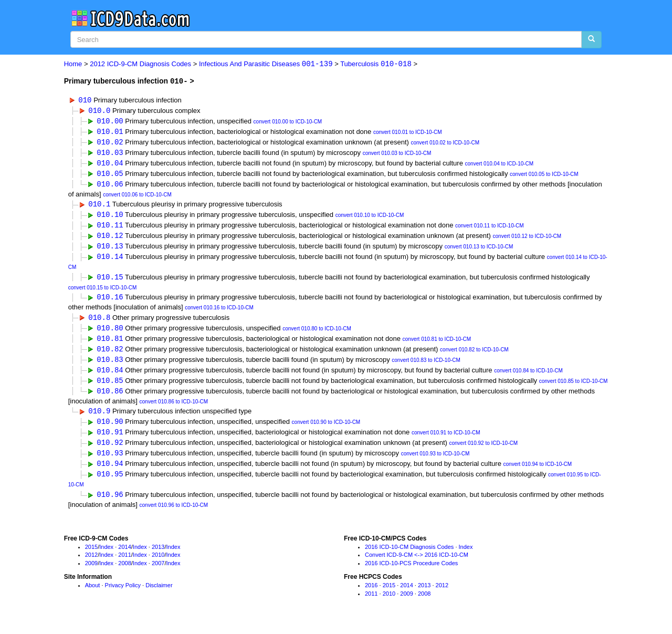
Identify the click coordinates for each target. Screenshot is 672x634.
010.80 (110, 333)
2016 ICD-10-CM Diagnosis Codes (409, 556)
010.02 (110, 143)
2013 (158, 556)
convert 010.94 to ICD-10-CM (538, 474)
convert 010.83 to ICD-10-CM (426, 366)
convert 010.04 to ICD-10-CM (500, 166)
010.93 (110, 461)
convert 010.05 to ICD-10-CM (544, 176)
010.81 (110, 344)
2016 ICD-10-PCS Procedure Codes (411, 573)
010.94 (110, 472)
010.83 (110, 365)
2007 (158, 573)
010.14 (110, 261)
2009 (91, 573)
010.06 (110, 186)
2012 (91, 564)
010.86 (110, 398)
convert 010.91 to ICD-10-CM (446, 441)
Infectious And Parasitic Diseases (266, 64)
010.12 (110, 239)
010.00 (110, 121)
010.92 (110, 451)
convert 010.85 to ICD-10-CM (574, 388)
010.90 (110, 429)
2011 (124, 564)
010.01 (110, 132)
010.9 (99, 418)
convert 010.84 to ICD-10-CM (528, 377)
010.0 (99, 111)
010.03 (110, 154)
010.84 (110, 376)
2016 (371, 595)
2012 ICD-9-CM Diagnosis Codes (140, 64)
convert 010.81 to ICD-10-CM (437, 345)
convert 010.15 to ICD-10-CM (103, 292)
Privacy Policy (123, 595)
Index (106, 556)
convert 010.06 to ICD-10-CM (137, 197)
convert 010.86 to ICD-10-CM (174, 408)
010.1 (99, 207)
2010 (158, 564)
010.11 (110, 228)
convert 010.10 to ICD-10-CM (370, 218)
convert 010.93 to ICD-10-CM (435, 462)
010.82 (110, 355)
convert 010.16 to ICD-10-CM (219, 312)
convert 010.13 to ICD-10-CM (479, 251)
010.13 (110, 250)
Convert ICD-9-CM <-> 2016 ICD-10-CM (417, 564)
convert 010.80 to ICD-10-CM (317, 334)
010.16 (110, 302)
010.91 (110, 440)
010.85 (110, 387)
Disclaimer (159, 595)
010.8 (99, 322)
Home (73, 64)
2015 (91, 556)
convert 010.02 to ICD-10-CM (445, 144)
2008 (124, 573)
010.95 (110, 483)
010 (85, 100)
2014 (124, 556)
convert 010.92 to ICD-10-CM (483, 452)
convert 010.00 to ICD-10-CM (288, 122)
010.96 (110, 504)
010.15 (110, 281)
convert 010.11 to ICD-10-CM (490, 229)
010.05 (110, 175)
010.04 (110, 165)
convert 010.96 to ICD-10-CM (174, 515)
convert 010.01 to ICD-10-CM (408, 133)
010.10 (110, 217)
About (93, 595)
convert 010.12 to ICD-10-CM (527, 240)
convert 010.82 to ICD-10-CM (474, 356)
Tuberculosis (376, 64)
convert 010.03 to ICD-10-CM (397, 155)
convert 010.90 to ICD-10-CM (326, 430)
